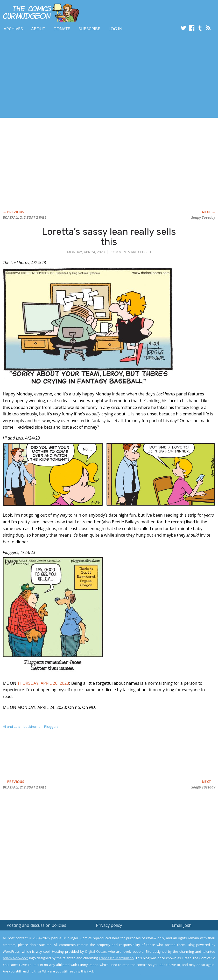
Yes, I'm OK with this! (174, 961)
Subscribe (89, 29)
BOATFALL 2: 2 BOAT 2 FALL (25, 217)
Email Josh (182, 925)
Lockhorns (32, 727)
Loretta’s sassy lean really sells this (109, 237)
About (38, 29)
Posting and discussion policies (36, 925)
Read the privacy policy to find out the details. (172, 948)
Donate (62, 29)
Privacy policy (109, 925)
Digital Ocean (96, 951)
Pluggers (51, 727)
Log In (115, 29)
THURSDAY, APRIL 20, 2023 (43, 683)
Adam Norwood (15, 958)
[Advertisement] (94, 76)
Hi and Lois (12, 727)
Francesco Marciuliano (116, 958)
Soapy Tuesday (203, 217)
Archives (13, 29)
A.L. (92, 971)
